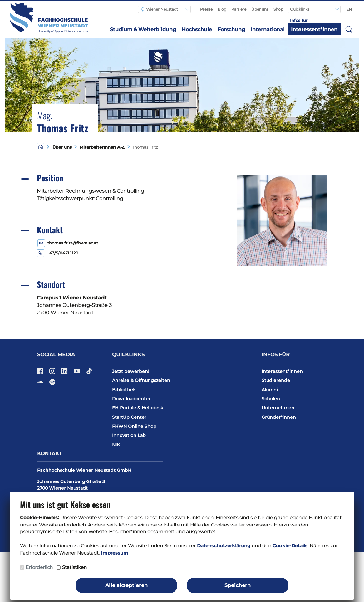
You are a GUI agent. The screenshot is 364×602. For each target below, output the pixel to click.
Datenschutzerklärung (224, 546)
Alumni (270, 390)
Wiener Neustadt (160, 9)
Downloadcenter (131, 399)
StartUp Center (129, 417)
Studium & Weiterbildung (143, 30)
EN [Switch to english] (349, 9)
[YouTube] (78, 373)
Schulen (271, 399)
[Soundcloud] (41, 384)
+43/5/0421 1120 (63, 253)
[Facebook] (41, 373)
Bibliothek (124, 390)
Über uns (260, 9)
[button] (349, 29)
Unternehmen (278, 408)
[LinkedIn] (65, 373)
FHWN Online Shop (134, 426)
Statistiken (74, 567)
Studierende (276, 380)
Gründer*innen (279, 417)
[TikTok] (89, 373)
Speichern (238, 585)
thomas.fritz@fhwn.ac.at (73, 243)
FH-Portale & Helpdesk (138, 408)
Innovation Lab (129, 435)
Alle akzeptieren (126, 585)
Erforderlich (39, 567)
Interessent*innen (314, 30)
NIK (116, 445)
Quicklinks (300, 9)
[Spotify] (52, 384)
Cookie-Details (290, 546)
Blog (222, 9)
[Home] (41, 147)
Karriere (239, 9)
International (268, 30)
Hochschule (197, 30)
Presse (206, 9)
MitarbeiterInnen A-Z (101, 147)
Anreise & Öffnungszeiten (141, 380)
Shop (278, 9)
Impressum (115, 553)
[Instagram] (53, 373)
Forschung (231, 30)
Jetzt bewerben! (131, 371)
